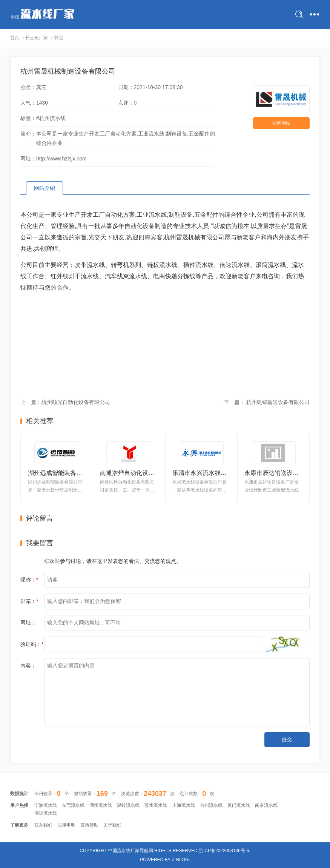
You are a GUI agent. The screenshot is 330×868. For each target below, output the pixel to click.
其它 (59, 38)
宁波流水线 (46, 805)
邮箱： (29, 601)
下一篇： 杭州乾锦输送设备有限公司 (267, 402)
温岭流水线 (128, 805)
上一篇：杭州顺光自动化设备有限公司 (65, 402)
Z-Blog (180, 860)
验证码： (32, 644)
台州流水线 (211, 805)
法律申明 (66, 825)
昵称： (29, 580)
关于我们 (112, 825)
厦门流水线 (239, 805)
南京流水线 (266, 805)
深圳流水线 (46, 813)
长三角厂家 (37, 38)
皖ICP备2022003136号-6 (224, 851)
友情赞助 (89, 825)
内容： (28, 666)
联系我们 (43, 825)
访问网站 (281, 123)
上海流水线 (184, 805)
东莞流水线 (73, 805)
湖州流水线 (101, 805)
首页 (15, 38)
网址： (28, 623)
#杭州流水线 (51, 118)
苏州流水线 (156, 805)
